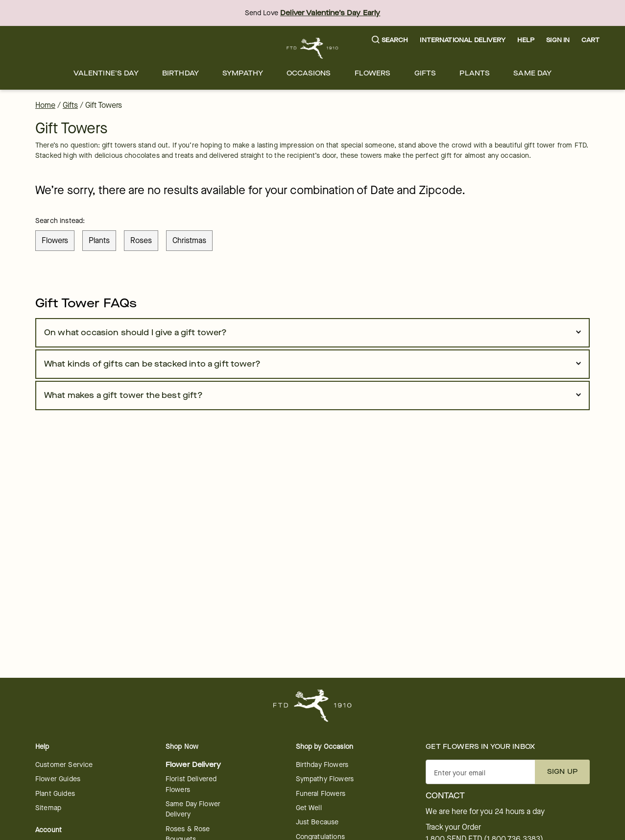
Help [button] (526, 40)
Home (45, 105)
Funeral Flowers (321, 794)
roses (141, 240)
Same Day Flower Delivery (193, 809)
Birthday (180, 73)
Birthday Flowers (322, 765)
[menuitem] (106, 73)
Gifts (425, 73)
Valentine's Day (106, 73)
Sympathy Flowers (325, 779)
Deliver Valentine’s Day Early (330, 13)
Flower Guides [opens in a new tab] (58, 779)
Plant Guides (55, 794)
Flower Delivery (193, 765)
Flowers (373, 73)
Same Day (532, 73)
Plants (475, 73)
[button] (390, 40)
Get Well (309, 808)
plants (99, 240)
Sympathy (243, 73)
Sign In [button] (558, 40)
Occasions (309, 73)
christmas (189, 240)
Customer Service (64, 765)
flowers (55, 240)
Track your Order (453, 827)
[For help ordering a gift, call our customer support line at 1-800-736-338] (313, 48)
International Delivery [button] (462, 40)
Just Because (317, 822)
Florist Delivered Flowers (191, 784)
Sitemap (48, 808)
